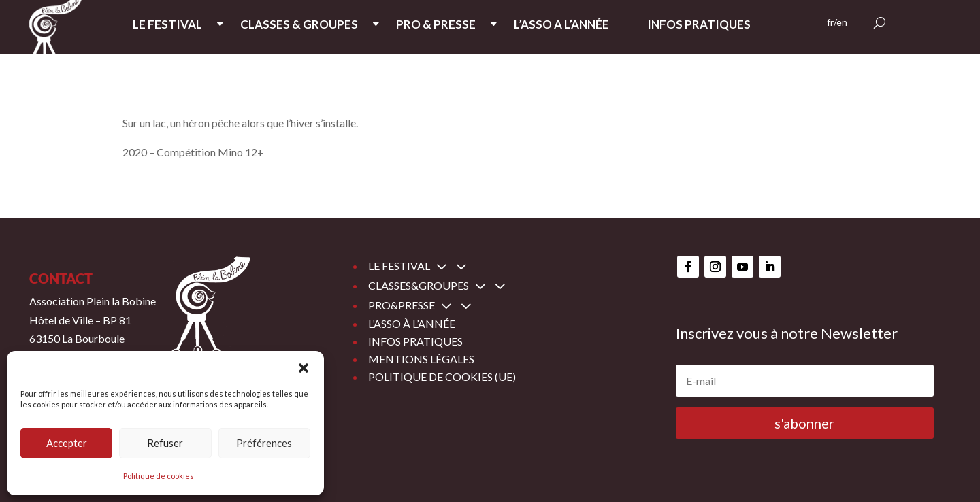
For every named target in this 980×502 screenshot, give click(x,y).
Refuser (165, 443)
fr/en (837, 23)
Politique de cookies (159, 476)
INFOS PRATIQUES (699, 26)
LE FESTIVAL (167, 26)
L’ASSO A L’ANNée (561, 26)
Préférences (264, 443)
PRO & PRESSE (436, 26)
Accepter (67, 443)
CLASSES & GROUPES (299, 26)
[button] (304, 368)
